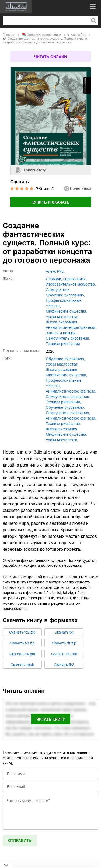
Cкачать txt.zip (22, 643)
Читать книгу (51, 719)
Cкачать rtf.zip (64, 643)
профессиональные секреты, (64, 303)
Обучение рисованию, (65, 407)
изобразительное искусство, (71, 284)
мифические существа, (67, 311)
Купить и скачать (50, 202)
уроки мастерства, (62, 317)
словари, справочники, (66, 279)
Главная (9, 35)
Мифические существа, (67, 434)
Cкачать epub (22, 665)
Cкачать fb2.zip (22, 632)
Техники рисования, (63, 424)
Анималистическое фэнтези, (71, 418)
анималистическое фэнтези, (71, 327)
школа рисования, (62, 322)
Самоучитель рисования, (68, 413)
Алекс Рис (79, 35)
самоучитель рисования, (68, 338)
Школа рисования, (62, 429)
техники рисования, (63, 402)
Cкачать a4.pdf (22, 654)
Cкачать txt (64, 632)
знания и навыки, (61, 333)
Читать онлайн (50, 57)
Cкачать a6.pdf (64, 654)
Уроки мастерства (62, 440)
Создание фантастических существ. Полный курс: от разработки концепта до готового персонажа (49, 563)
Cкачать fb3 (64, 665)
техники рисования (63, 344)
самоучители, (58, 290)
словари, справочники (44, 35)
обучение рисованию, (65, 295)
